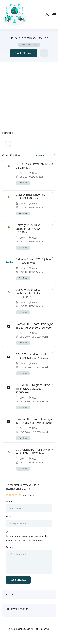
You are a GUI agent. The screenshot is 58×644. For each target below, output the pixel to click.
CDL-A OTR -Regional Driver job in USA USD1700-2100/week (33, 389)
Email (9, 516)
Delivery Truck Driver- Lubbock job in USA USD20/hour (29, 229)
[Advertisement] (29, 92)
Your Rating (29, 495)
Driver (23, 173)
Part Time (23, 183)
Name (9, 501)
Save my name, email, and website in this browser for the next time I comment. (27, 538)
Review (9, 547)
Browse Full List (46, 155)
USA (35, 173)
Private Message (24, 53)
